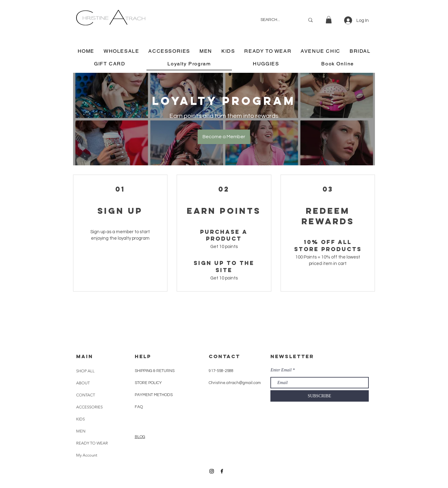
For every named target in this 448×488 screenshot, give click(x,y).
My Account (87, 455)
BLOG (140, 437)
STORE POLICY (149, 383)
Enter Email (281, 370)
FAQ (139, 407)
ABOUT (83, 383)
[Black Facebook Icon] (222, 471)
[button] (329, 20)
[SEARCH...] (278, 20)
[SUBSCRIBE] (320, 396)
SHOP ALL (85, 371)
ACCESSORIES (89, 407)
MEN (81, 431)
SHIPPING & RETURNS (155, 371)
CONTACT (86, 395)
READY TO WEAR (92, 443)
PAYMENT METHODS (154, 395)
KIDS (80, 419)
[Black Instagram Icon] (212, 471)
